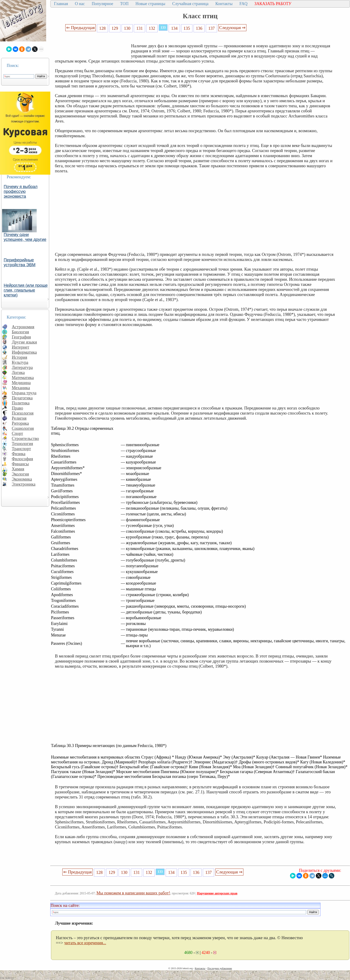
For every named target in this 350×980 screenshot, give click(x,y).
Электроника (24, 484)
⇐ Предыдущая (81, 28)
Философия (22, 459)
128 (102, 28)
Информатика (24, 352)
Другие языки (24, 342)
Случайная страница (190, 4)
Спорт (17, 433)
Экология (20, 474)
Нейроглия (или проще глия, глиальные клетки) (26, 290)
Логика (18, 372)
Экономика (22, 479)
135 (187, 28)
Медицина (21, 383)
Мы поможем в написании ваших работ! (133, 893)
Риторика (20, 423)
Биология (20, 332)
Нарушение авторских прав (217, 893)
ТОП (124, 4)
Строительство (25, 438)
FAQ (244, 4)
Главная (61, 4)
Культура (20, 362)
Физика (19, 454)
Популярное (103, 4)
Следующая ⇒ (232, 28)
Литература (22, 367)
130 (127, 28)
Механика (21, 388)
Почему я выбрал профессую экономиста (21, 191)
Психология (23, 413)
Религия (19, 418)
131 (140, 28)
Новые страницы (150, 4)
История (19, 357)
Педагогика (22, 398)
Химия (18, 469)
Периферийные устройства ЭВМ (20, 262)
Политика (21, 403)
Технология (22, 444)
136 (199, 28)
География (21, 337)
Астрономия (23, 327)
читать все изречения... (85, 943)
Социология (23, 428)
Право (17, 408)
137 (212, 28)
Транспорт (21, 449)
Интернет (21, 347)
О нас (80, 4)
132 (152, 28)
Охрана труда (24, 393)
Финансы (20, 464)
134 (174, 28)
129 (115, 28)
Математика (23, 378)
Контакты (224, 4)
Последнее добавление (220, 968)
